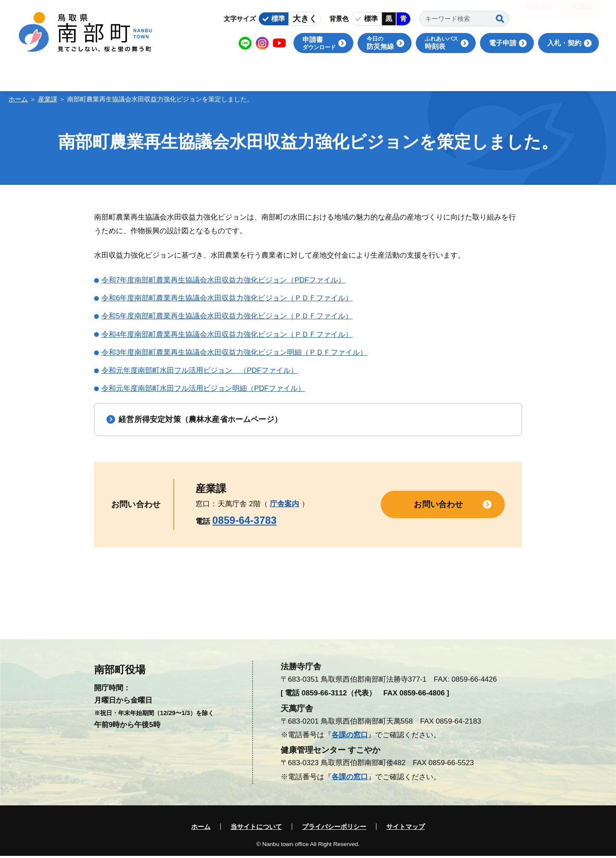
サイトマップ (406, 829)
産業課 (48, 99)
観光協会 (540, 13)
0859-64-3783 (244, 522)
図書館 (582, 13)
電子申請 (503, 43)
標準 (278, 19)
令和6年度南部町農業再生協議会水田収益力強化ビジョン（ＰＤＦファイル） (227, 298)
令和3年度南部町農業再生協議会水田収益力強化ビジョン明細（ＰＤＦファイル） (234, 352)
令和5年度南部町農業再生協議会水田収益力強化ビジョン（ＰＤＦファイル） (227, 316)
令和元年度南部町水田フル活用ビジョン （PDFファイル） (200, 370)
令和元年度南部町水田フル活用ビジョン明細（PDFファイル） (203, 388)
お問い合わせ (438, 506)
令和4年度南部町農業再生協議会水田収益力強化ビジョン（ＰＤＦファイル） (227, 334)
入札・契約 (564, 43)
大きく (305, 19)
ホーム (18, 99)
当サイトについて (256, 829)
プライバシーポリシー (334, 829)
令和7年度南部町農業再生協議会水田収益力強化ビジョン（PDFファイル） (223, 280)
